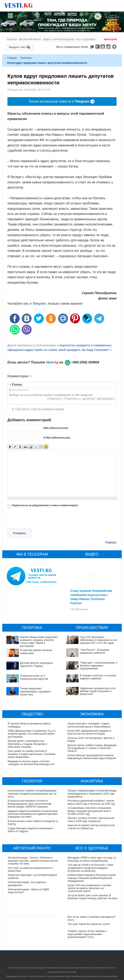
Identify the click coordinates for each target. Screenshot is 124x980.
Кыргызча (110, 39)
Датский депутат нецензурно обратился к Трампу (36, 664)
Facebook (98, 47)
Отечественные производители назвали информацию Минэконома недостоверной (92, 757)
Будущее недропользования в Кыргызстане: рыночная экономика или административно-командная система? (33, 814)
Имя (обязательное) (56, 428)
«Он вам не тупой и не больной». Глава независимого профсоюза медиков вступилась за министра (90, 868)
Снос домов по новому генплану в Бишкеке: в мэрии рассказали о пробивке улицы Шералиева (32, 754)
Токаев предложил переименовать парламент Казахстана (35, 692)
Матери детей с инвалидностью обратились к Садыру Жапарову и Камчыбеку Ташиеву (27, 744)
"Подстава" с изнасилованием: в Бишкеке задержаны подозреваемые (98, 666)
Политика (26, 58)
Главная (12, 58)
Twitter (92, 47)
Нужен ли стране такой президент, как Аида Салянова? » (73, 350)
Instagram (109, 47)
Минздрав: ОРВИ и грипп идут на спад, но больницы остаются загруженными (92, 859)
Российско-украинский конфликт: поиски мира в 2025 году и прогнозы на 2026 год (91, 802)
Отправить (19, 533)
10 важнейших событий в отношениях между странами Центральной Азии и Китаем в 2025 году (89, 811)
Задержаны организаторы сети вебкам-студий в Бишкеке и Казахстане (98, 691)
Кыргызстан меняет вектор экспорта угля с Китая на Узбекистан (91, 827)
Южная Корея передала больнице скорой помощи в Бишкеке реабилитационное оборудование (92, 878)
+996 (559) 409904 (85, 362)
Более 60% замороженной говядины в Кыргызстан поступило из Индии (90, 732)
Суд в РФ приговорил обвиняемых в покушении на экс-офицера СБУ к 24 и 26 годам (99, 640)
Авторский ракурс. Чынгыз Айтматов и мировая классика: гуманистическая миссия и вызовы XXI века (33, 861)
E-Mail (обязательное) (57, 438)
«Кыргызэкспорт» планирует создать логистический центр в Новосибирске (89, 725)
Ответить (54, 399)
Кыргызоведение (63, 39)
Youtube (103, 47)
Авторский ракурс (30, 39)
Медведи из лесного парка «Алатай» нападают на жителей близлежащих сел (31, 763)
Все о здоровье (86, 39)
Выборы (12, 39)
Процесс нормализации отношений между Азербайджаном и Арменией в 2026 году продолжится (92, 794)
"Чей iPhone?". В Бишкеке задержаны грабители (95, 651)
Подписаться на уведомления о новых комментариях (45, 505)
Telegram (115, 47)
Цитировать (106, 399)
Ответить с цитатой (79, 399)
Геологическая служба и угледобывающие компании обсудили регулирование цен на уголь (32, 794)
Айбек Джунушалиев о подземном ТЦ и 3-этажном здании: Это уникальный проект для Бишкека (32, 734)
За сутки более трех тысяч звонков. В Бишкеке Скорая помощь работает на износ (93, 897)
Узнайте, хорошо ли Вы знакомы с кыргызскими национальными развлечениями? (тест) (87, 934)
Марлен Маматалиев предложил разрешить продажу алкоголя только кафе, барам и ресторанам (39, 642)
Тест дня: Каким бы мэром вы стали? (89, 924)
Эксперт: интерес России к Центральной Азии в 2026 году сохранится (91, 820)
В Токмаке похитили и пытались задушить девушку (98, 677)
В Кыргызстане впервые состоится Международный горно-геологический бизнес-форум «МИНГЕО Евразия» (30, 804)
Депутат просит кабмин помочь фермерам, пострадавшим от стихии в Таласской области (92, 748)
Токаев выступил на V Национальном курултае (34, 677)
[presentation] (39, 519)
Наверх (111, 542)
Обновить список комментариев (39, 409)
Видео (47, 39)
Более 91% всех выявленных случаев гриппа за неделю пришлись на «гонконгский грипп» (89, 888)
